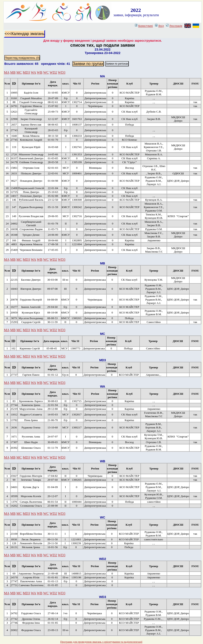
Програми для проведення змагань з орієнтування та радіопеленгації (101, 642)
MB (13, 72)
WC (46, 72)
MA (7, 72)
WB (40, 72)
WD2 (53, 72)
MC (19, 72)
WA (33, 72)
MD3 (26, 72)
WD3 (62, 72)
